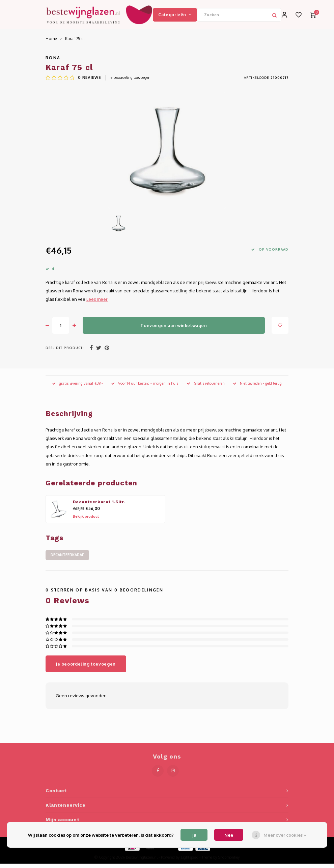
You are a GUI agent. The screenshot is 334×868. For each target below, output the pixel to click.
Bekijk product (86, 521)
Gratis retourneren (206, 388)
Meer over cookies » (285, 835)
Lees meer (97, 303)
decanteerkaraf (67, 559)
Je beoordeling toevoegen (130, 82)
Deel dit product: (65, 352)
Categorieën (175, 17)
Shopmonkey (229, 862)
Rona (53, 62)
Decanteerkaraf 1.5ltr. (99, 506)
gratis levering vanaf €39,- (78, 388)
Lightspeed (190, 862)
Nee (229, 835)
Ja (194, 835)
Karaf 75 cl (75, 43)
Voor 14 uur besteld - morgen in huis (145, 388)
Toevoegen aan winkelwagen (174, 329)
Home (51, 43)
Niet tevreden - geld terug (257, 388)
